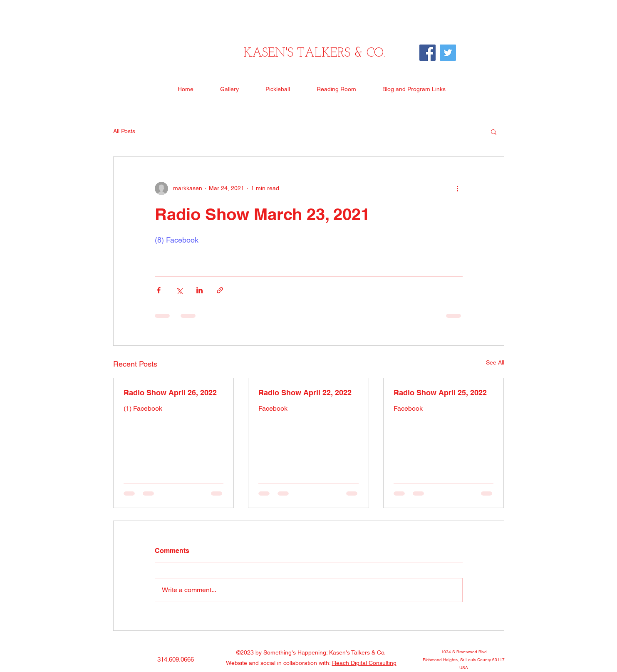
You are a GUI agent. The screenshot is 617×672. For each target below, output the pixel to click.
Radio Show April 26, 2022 (170, 393)
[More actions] (458, 188)
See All (495, 362)
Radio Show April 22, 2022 (305, 393)
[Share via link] (220, 290)
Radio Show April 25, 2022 (440, 393)
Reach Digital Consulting (364, 663)
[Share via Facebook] (159, 290)
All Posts (124, 131)
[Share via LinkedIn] (199, 290)
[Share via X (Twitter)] (179, 290)
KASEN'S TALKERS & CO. (315, 53)
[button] (494, 131)
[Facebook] (427, 53)
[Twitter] (448, 53)
